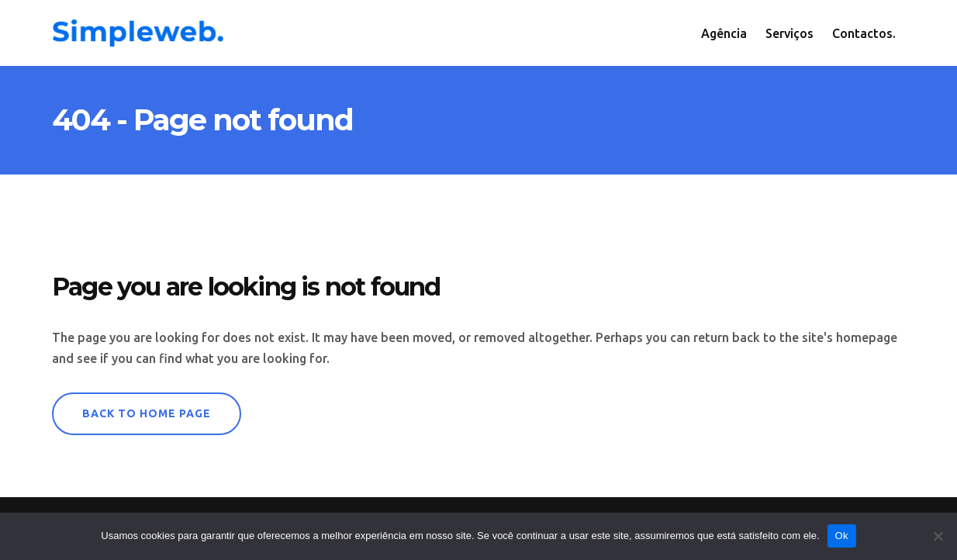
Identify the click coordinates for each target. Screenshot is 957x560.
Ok (842, 536)
